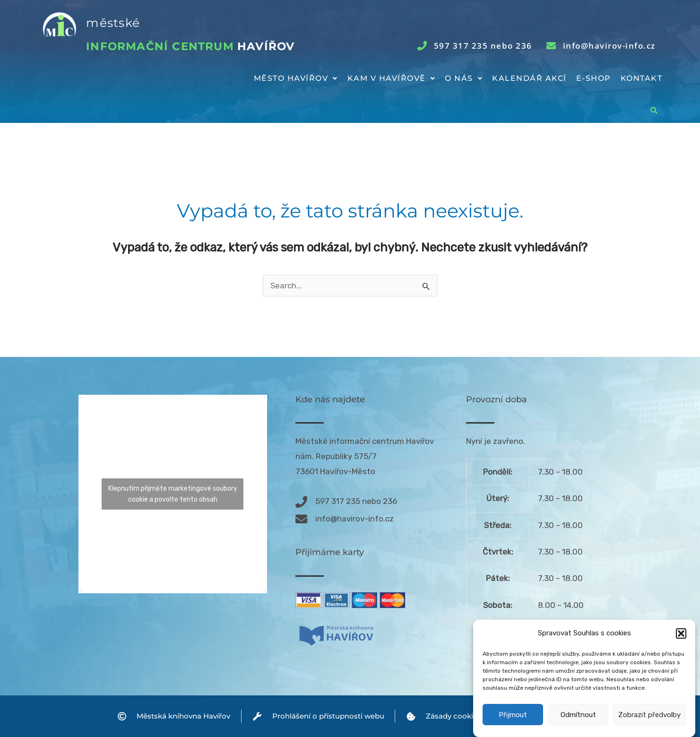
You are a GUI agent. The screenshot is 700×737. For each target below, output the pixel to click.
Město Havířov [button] (296, 78)
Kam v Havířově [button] (392, 78)
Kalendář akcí (529, 78)
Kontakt (642, 78)
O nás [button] (464, 78)
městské (113, 23)
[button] (681, 646)
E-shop (594, 78)
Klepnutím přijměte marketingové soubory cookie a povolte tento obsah (173, 494)
